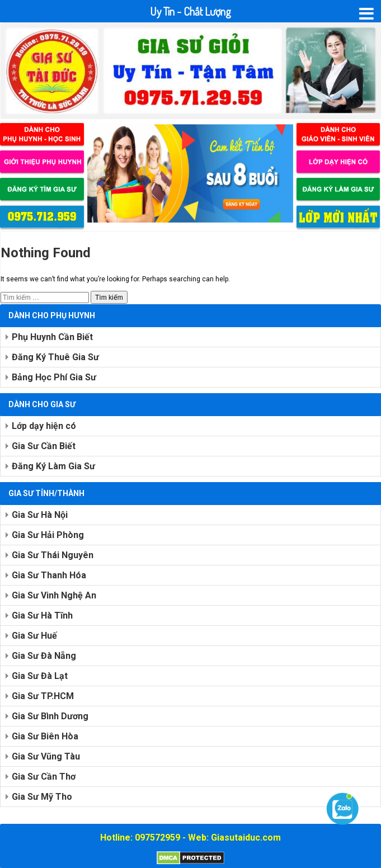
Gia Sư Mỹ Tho (42, 797)
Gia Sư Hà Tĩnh (42, 615)
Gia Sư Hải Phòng (48, 535)
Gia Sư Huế (34, 636)
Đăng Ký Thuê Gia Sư (55, 357)
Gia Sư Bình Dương (50, 716)
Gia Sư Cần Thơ (44, 777)
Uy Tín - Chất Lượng (190, 11)
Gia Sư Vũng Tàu (46, 756)
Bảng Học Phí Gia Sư (54, 377)
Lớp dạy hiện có (44, 426)
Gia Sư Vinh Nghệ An (54, 595)
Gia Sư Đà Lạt (40, 676)
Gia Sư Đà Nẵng (44, 656)
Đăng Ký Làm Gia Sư (53, 466)
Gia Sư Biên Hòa (45, 736)
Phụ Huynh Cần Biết (52, 337)
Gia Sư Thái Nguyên (53, 555)
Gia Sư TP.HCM (43, 696)
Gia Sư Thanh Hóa (49, 575)
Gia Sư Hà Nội (40, 515)
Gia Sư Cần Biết (44, 446)
